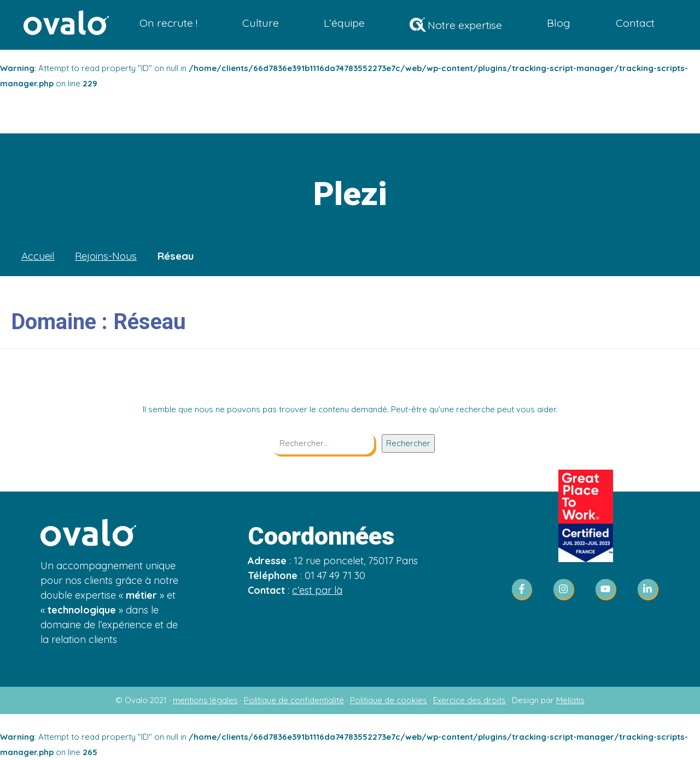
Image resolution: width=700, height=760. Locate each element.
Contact (635, 23)
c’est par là (317, 590)
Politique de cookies (389, 700)
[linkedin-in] (649, 590)
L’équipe (345, 23)
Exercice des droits (469, 700)
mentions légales (205, 700)
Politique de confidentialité (294, 700)
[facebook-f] (526, 590)
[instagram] (567, 590)
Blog (559, 23)
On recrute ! (170, 23)
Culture (262, 23)
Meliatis (570, 700)
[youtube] (609, 590)
